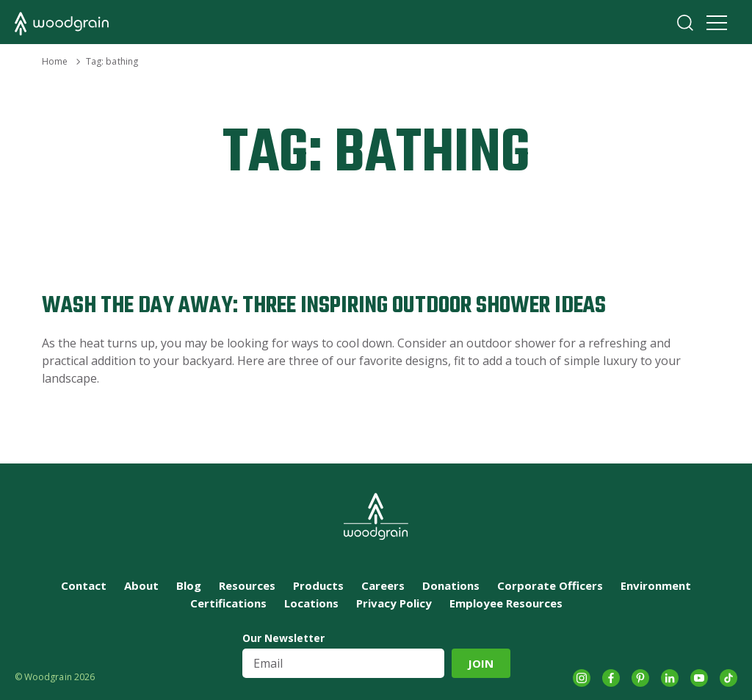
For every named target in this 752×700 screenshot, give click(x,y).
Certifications (228, 603)
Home (55, 61)
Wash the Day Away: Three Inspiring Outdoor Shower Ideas (324, 306)
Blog (189, 585)
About (141, 585)
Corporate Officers (550, 585)
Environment (656, 585)
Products (318, 585)
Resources (247, 585)
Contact (84, 585)
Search (685, 23)
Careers (383, 585)
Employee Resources (506, 603)
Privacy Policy (394, 603)
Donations (451, 585)
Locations (311, 603)
